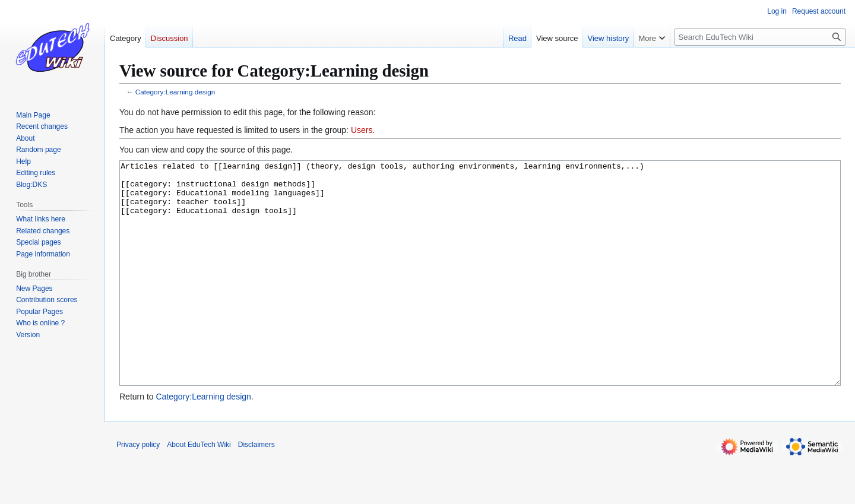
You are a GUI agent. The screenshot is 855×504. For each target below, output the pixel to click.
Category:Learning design (175, 92)
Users (362, 130)
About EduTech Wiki (199, 489)
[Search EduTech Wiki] (760, 37)
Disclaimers (256, 489)
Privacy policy (138, 489)
